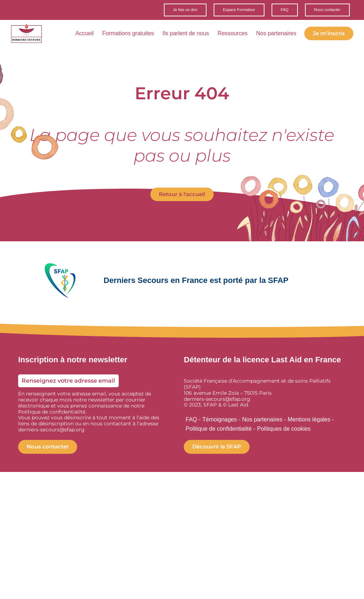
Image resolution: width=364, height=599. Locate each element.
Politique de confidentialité (219, 430)
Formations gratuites (130, 35)
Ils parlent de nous (188, 35)
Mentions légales (309, 421)
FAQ (191, 421)
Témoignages (220, 421)
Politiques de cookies (284, 430)
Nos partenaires (279, 35)
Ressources (235, 35)
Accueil (87, 35)
